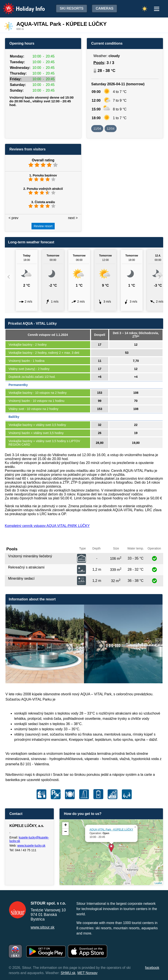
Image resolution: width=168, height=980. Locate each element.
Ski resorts (72, 8)
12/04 (111, 129)
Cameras (104, 8)
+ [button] (66, 825)
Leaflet (158, 883)
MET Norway (87, 973)
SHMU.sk (68, 973)
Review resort (43, 226)
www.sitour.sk (43, 927)
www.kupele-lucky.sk (31, 846)
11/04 (97, 129)
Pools (99, 63)
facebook (152, 968)
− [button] (66, 832)
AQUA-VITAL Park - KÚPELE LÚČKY (111, 830)
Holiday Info (20, 6)
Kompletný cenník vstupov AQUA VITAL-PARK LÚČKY (47, 526)
